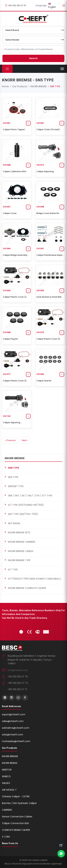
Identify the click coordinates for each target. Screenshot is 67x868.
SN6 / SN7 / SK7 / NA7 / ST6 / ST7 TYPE (30, 496)
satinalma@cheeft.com (16, 728)
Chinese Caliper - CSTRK (16, 796)
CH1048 (40, 207)
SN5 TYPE (13, 468)
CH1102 (7, 416)
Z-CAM (6, 837)
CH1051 (40, 249)
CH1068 (7, 332)
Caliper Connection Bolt (15, 823)
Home (5, 86)
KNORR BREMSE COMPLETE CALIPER (27, 588)
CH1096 (40, 374)
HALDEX (6, 783)
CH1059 (40, 291)
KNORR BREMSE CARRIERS (22, 542)
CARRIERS (7, 810)
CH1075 (40, 332)
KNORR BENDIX (10, 763)
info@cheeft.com (18, 670)
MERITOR (7, 770)
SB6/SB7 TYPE (16, 486)
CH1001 (7, 123)
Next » (25, 440)
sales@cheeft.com (13, 721)
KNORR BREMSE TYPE (19, 560)
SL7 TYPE (13, 570)
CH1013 (40, 165)
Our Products (20, 86)
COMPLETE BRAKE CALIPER (16, 830)
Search (33, 58)
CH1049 (7, 249)
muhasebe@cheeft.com (16, 741)
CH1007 (40, 123)
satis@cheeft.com (13, 735)
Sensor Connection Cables (17, 817)
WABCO (6, 776)
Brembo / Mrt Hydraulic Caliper (19, 803)
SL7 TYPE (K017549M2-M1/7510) (26, 505)
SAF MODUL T (9, 790)
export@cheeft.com (14, 714)
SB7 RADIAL (14, 523)
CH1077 (7, 374)
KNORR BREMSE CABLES (21, 551)
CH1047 (7, 207)
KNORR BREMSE (39, 86)
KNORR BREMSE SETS (19, 532)
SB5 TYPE (13, 477)
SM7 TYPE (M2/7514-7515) (23, 514)
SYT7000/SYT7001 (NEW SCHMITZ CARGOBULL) (34, 579)
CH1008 (7, 165)
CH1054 (7, 291)
